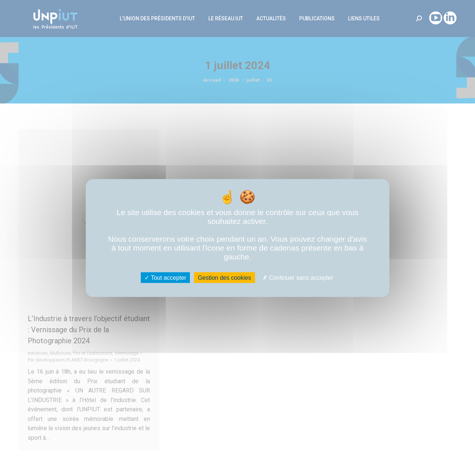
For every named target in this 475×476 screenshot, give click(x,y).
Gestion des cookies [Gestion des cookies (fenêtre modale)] (225, 277)
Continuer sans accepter (298, 277)
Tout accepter (165, 277)
